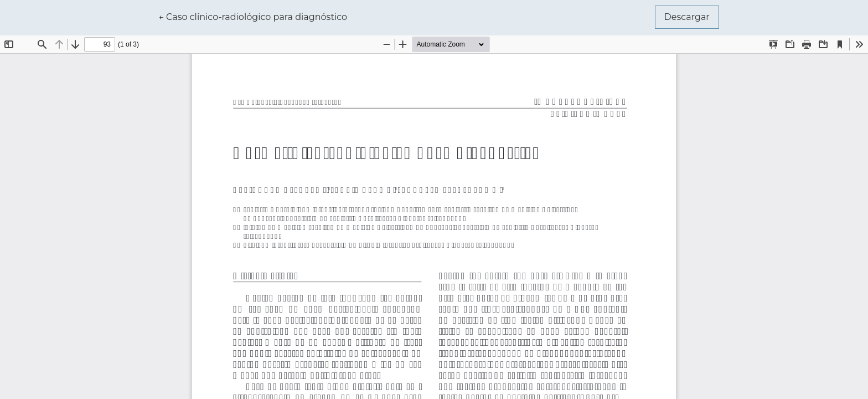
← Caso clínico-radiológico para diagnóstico (253, 16)
